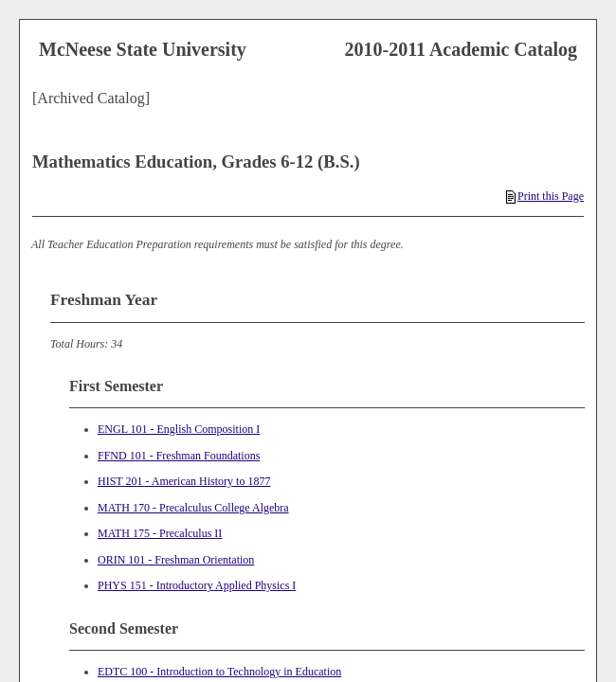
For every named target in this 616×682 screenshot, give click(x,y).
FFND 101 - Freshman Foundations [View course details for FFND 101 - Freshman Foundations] (179, 456)
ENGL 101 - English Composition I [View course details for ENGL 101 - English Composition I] (179, 429)
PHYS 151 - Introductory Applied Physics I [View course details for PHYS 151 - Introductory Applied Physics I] (197, 585)
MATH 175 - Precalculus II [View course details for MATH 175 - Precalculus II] (160, 533)
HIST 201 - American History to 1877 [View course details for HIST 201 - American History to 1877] (184, 481)
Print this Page (545, 196)
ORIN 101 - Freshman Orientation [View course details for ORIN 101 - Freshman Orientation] (176, 560)
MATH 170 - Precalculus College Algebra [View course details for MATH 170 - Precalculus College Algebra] (193, 508)
